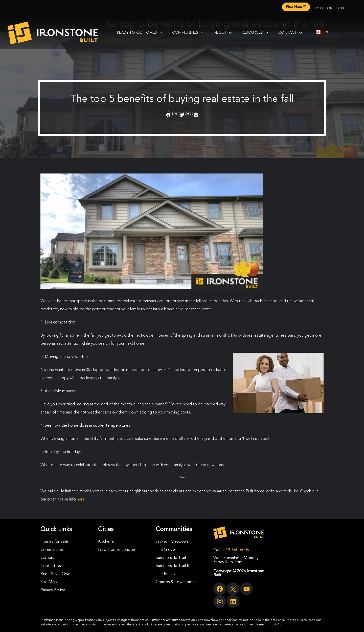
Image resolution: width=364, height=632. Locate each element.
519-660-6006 (236, 550)
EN (322, 32)
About (223, 33)
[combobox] (322, 32)
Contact (290, 33)
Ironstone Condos (333, 8)
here (81, 499)
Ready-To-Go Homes (140, 33)
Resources (255, 33)
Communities (188, 33)
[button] (168, 115)
